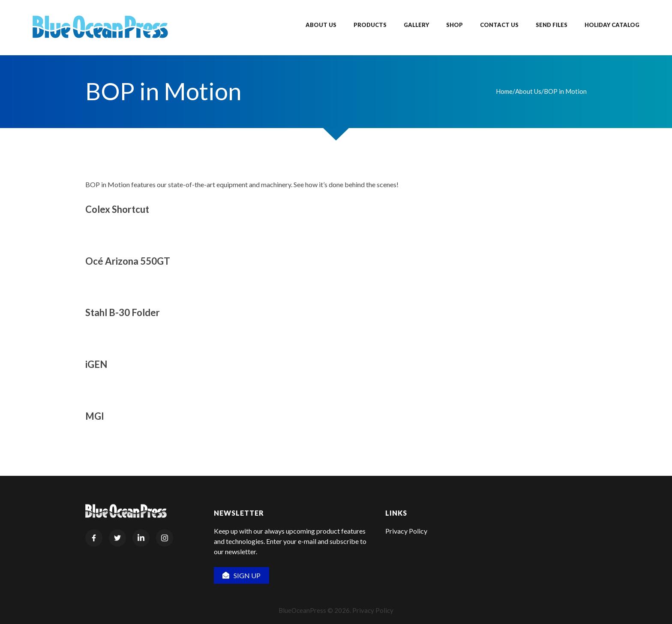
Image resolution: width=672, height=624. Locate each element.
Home (504, 91)
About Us (321, 25)
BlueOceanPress (302, 610)
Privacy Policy (406, 531)
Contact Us (499, 25)
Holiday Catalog (612, 25)
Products (370, 25)
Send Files (552, 25)
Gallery (416, 25)
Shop (454, 25)
